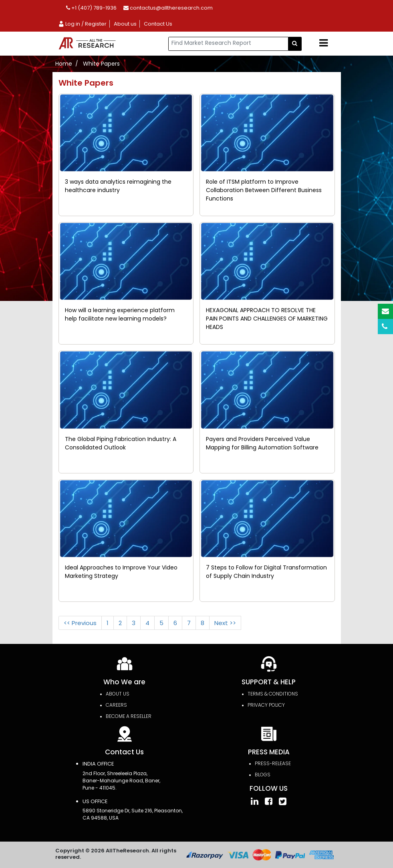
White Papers (101, 64)
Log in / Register (82, 24)
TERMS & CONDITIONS (273, 694)
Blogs (263, 775)
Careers (116, 705)
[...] (228, 44)
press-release (273, 763)
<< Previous (80, 623)
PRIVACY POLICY (266, 705)
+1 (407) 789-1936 (91, 8)
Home (64, 64)
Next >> (225, 623)
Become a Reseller (129, 716)
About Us (118, 694)
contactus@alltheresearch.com (168, 8)
